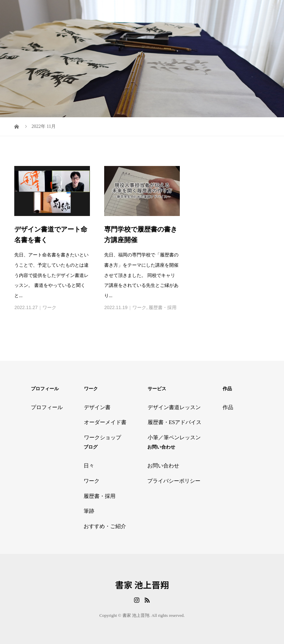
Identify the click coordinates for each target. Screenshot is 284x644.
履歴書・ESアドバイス (175, 422)
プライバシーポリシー (174, 481)
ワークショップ (103, 437)
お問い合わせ (163, 466)
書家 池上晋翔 (142, 585)
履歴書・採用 (163, 308)
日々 (89, 466)
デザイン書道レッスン (174, 407)
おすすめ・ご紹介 (105, 526)
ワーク (49, 308)
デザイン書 (97, 407)
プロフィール (47, 407)
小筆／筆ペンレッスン (174, 437)
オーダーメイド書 (105, 422)
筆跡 (89, 511)
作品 (228, 407)
